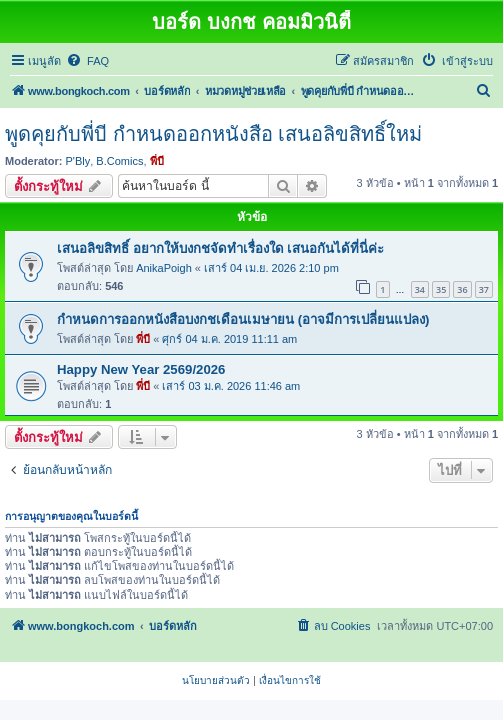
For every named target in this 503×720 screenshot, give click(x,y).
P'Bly (78, 161)
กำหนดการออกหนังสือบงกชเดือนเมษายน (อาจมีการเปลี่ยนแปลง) (243, 319)
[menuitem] (87, 61)
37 (484, 289)
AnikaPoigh (164, 268)
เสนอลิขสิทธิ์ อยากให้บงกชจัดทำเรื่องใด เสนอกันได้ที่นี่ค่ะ (220, 248)
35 (441, 289)
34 (420, 289)
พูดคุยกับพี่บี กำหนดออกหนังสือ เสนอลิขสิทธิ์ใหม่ (213, 134)
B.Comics (119, 161)
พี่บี (157, 161)
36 (462, 289)
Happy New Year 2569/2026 (141, 369)
